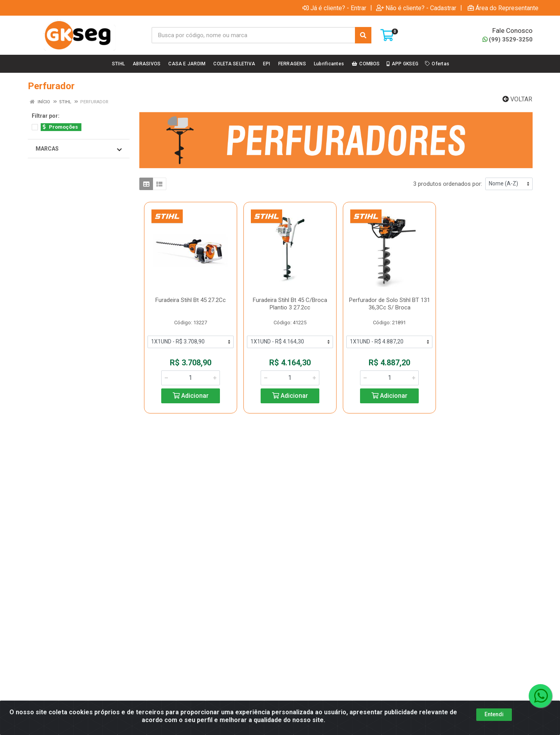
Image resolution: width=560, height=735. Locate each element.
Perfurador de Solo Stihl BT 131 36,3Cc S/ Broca (390, 304)
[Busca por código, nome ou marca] (254, 35)
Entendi (494, 714)
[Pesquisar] (363, 35)
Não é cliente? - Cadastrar (416, 8)
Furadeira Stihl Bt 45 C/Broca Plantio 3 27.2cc (290, 304)
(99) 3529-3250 (508, 40)
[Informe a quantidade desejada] (191, 378)
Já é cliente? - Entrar (334, 8)
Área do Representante (503, 8)
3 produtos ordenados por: (448, 184)
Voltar (517, 99)
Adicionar (191, 396)
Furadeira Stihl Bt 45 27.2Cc (191, 300)
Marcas (79, 149)
